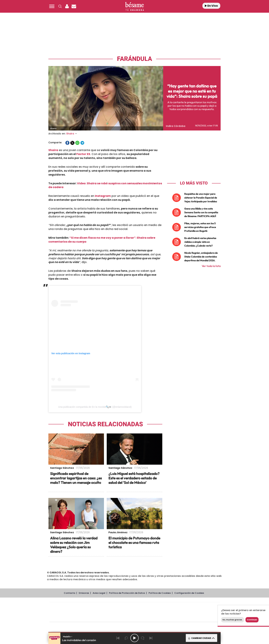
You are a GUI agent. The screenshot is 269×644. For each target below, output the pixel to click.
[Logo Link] (134, 6)
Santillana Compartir (146, 607)
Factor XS (83, 154)
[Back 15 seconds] (126, 638)
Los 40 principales (112, 607)
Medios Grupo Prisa (65, 618)
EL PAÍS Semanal (168, 612)
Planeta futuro (180, 612)
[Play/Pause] (134, 638)
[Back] (118, 638)
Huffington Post (100, 612)
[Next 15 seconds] (143, 638)
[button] (52, 6)
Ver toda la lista (211, 266)
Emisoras (84, 593)
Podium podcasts (127, 617)
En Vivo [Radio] (211, 6)
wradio (129, 612)
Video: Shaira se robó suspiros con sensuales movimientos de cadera (105, 185)
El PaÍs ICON (142, 617)
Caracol (196, 607)
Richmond (93, 617)
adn (183, 607)
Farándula (134, 59)
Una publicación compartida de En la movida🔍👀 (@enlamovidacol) (95, 407)
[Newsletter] (74, 6)
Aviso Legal (99, 593)
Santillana (128, 607)
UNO (119, 612)
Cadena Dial (155, 612)
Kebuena (192, 612)
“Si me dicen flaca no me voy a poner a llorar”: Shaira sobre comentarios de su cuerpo (102, 240)
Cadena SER (161, 607)
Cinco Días (142, 612)
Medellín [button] (68, 637)
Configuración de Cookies (189, 593)
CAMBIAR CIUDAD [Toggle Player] (201, 638)
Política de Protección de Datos (127, 593)
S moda (156, 617)
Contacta (69, 593)
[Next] (151, 638)
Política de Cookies (160, 593)
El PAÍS (95, 607)
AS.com (172, 607)
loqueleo (171, 617)
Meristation (188, 617)
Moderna (110, 617)
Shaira (70, 134)
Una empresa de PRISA (65, 610)
